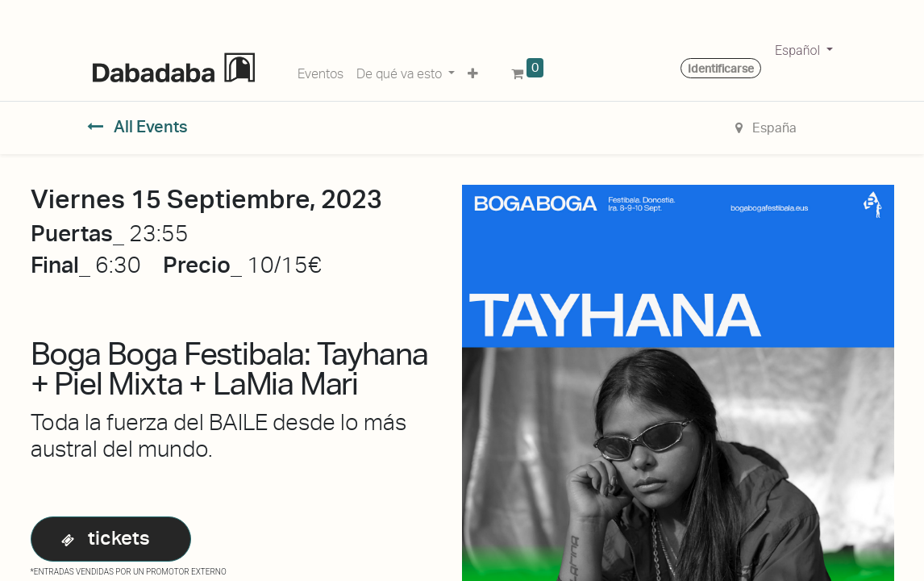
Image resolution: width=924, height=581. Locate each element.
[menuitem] (320, 71)
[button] (473, 71)
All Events (137, 127)
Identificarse (721, 69)
